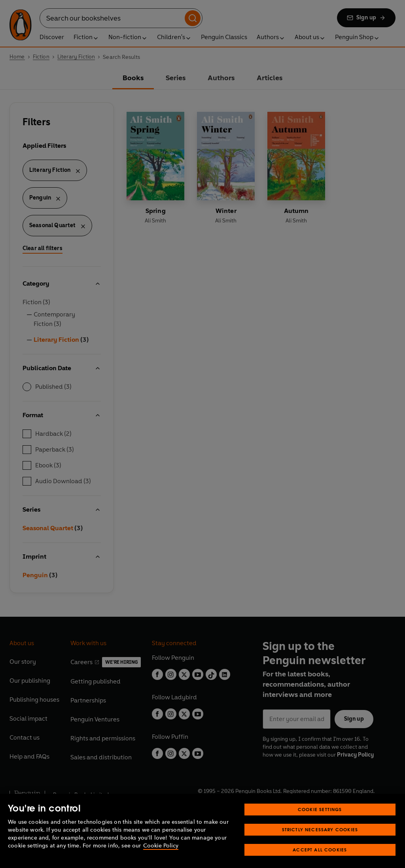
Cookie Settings (320, 820)
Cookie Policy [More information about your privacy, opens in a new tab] (161, 856)
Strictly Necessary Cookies (320, 840)
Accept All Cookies (320, 860)
